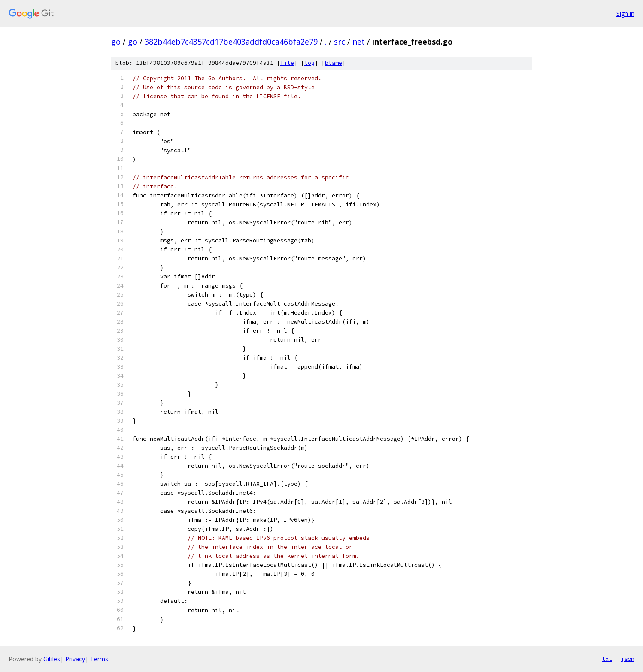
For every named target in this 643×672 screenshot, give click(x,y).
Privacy (75, 659)
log (309, 63)
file (287, 63)
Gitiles (52, 659)
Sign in (625, 14)
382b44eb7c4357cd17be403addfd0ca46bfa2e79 (231, 42)
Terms (99, 659)
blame (334, 63)
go (116, 42)
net (359, 42)
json (628, 659)
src (340, 42)
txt (607, 659)
